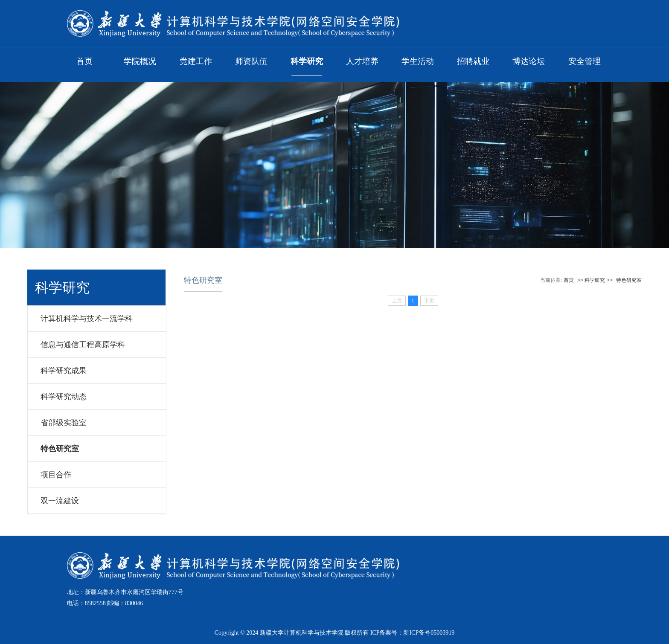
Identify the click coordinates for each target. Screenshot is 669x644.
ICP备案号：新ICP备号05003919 (413, 633)
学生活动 (418, 61)
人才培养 (362, 61)
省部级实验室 (64, 423)
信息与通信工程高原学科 (83, 345)
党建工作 (196, 61)
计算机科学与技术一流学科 (87, 319)
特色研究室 (60, 449)
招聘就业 (473, 61)
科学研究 (307, 61)
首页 (84, 61)
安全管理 (585, 61)
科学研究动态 (64, 397)
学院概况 (140, 61)
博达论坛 (529, 61)
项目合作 (56, 475)
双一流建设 (60, 501)
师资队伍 (251, 61)
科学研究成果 (64, 371)
